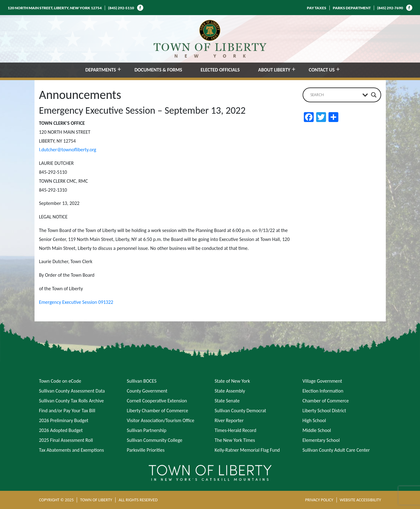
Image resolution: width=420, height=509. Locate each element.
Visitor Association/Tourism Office (161, 420)
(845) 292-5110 (121, 8)
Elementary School (321, 440)
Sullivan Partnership (147, 430)
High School (314, 420)
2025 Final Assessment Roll (66, 440)
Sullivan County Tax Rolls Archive (71, 401)
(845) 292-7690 (390, 8)
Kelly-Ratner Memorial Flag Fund (247, 450)
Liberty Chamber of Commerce (158, 411)
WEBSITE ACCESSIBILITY (361, 500)
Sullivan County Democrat (241, 411)
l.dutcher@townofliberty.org (68, 150)
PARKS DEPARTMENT (352, 8)
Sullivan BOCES (142, 381)
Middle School (317, 430)
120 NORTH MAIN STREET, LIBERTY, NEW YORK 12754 (55, 8)
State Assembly (230, 391)
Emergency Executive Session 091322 (76, 302)
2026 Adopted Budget (61, 430)
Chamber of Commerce (326, 401)
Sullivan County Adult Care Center (336, 450)
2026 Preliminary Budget (64, 420)
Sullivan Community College (155, 440)
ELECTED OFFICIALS (220, 70)
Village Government (322, 381)
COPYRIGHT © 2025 (57, 500)
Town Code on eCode (60, 381)
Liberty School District (324, 411)
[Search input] (335, 95)
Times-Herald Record (236, 430)
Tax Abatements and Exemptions (72, 450)
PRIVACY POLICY (319, 500)
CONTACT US (322, 70)
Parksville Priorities (146, 450)
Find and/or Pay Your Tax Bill (67, 411)
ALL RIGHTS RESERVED (138, 500)
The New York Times (235, 440)
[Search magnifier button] (374, 95)
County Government (147, 391)
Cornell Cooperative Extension (157, 401)
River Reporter (229, 420)
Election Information (323, 391)
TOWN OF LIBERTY (96, 500)
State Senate (227, 401)
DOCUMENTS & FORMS (158, 70)
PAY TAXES (317, 8)
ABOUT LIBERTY (274, 70)
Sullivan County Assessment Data (72, 391)
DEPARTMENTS (101, 70)
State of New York (232, 381)
